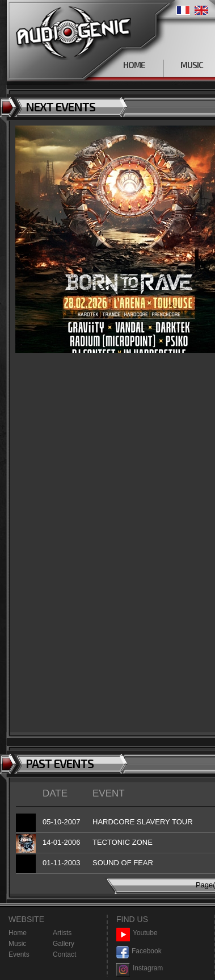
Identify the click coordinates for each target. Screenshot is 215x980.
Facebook (139, 951)
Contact (64, 954)
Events (19, 954)
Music (17, 944)
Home (18, 933)
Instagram (140, 968)
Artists (62, 933)
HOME (134, 65)
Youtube (137, 933)
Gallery (64, 944)
